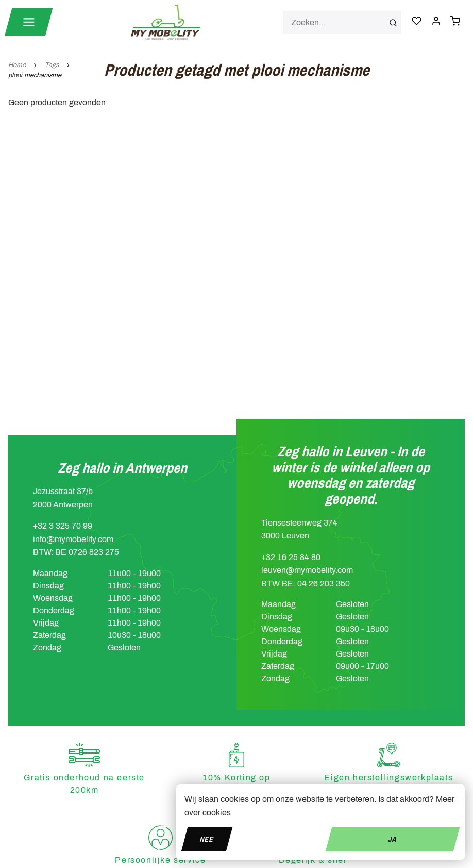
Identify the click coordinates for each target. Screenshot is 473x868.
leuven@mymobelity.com (307, 570)
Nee (207, 839)
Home (17, 65)
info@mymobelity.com (73, 539)
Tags (52, 65)
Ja (392, 839)
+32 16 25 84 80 (291, 557)
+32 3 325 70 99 (63, 526)
